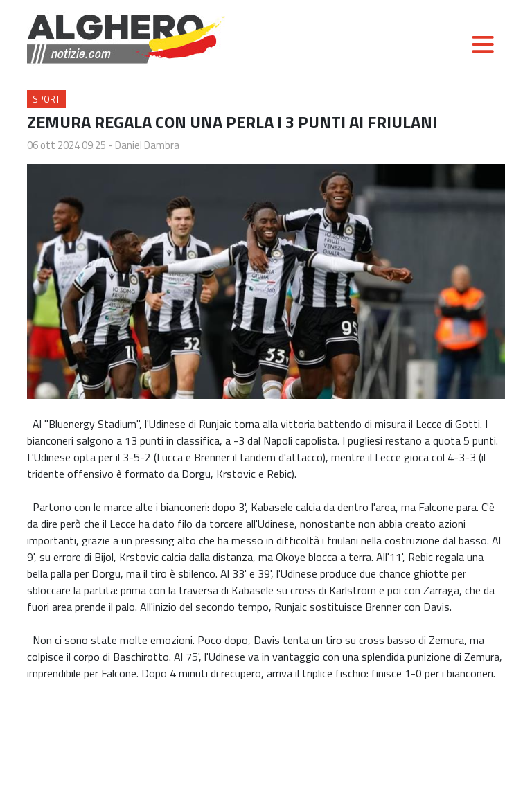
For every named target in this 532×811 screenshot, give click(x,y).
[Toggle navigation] (483, 44)
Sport (46, 99)
